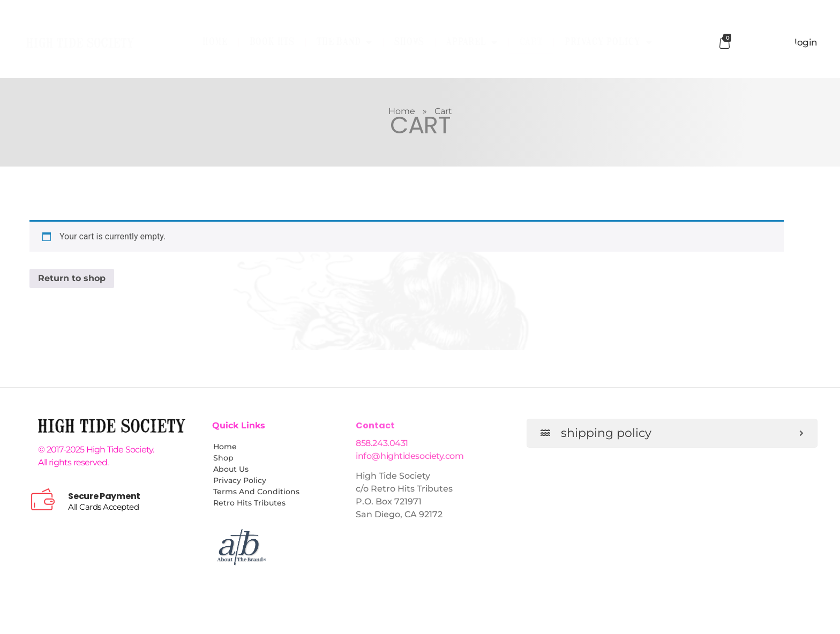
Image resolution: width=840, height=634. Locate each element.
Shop (223, 458)
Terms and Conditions (256, 492)
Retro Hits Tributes (249, 503)
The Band (344, 42)
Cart (531, 42)
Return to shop (72, 278)
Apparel (472, 42)
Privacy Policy (609, 42)
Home (215, 42)
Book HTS (272, 42)
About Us (231, 469)
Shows (409, 42)
